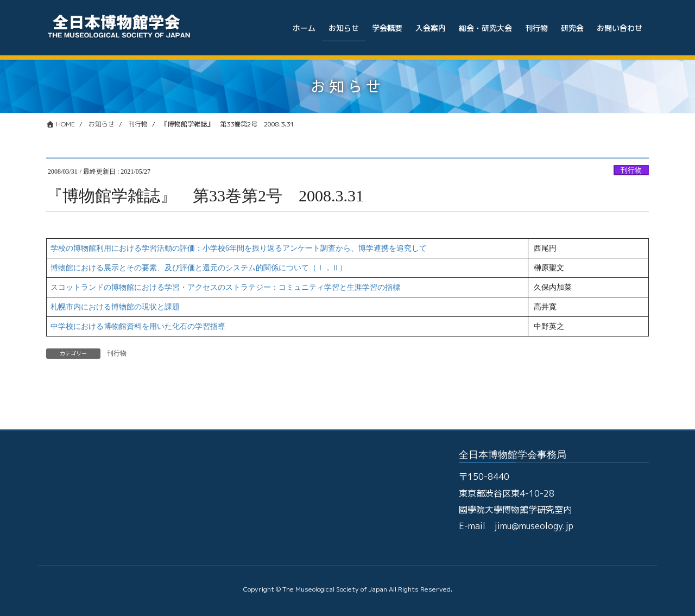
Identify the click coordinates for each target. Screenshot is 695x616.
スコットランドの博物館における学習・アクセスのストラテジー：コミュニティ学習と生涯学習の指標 (225, 287)
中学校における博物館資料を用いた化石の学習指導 (138, 326)
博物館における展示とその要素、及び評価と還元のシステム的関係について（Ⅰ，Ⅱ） (199, 268)
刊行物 (631, 170)
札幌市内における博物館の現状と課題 (115, 307)
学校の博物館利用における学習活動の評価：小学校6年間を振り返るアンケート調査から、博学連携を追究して (239, 248)
